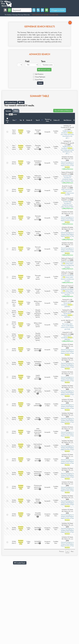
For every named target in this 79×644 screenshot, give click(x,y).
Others (16, 111)
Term (43, 61)
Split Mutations (38, 74)
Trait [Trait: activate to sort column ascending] (21, 120)
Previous (62, 551)
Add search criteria (44, 70)
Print (21, 103)
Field (27, 61)
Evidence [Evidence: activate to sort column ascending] (56, 120)
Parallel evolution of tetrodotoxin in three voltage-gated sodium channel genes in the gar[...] (67, 134)
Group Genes (38, 80)
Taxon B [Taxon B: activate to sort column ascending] (38, 120)
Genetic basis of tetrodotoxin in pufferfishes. (67, 305)
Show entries (11, 114)
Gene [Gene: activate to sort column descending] (14, 120)
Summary (8, 111)
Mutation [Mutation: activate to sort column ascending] (28, 120)
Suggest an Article (58, 10)
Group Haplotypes (39, 77)
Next (72, 551)
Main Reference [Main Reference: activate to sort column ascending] (67, 120)
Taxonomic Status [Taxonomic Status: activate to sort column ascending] (47, 120)
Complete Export (11, 103)
